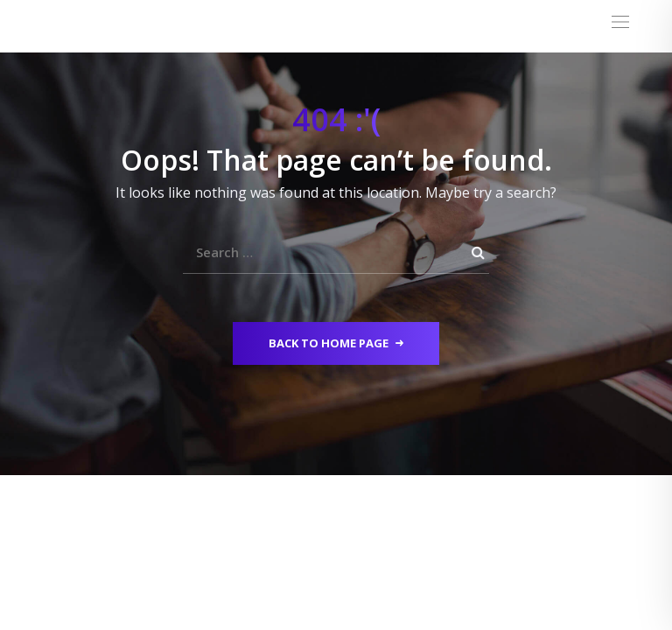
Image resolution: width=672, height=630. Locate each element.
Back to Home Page (336, 343)
